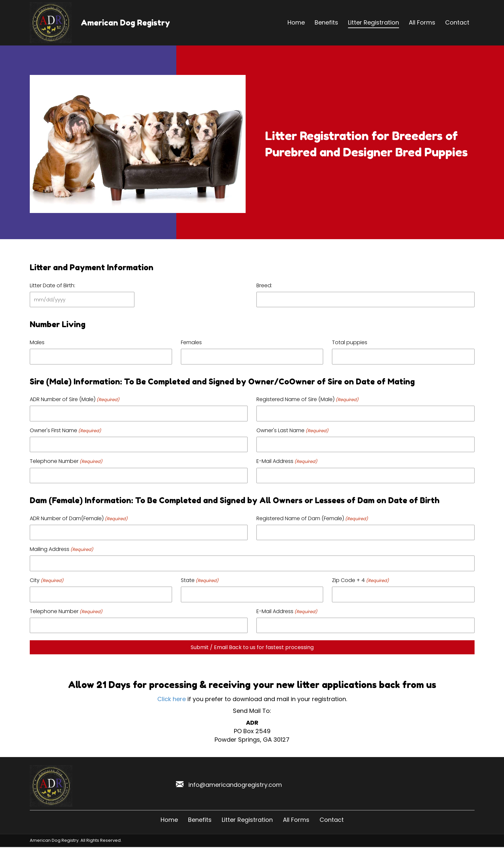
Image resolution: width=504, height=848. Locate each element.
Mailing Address (61, 549)
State (200, 580)
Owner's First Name (65, 430)
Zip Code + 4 (360, 580)
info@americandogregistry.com (235, 785)
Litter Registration (247, 820)
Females (191, 342)
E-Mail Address (287, 461)
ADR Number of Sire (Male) (75, 399)
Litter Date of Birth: (52, 285)
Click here (172, 699)
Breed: (264, 285)
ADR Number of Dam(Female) (79, 518)
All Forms (296, 820)
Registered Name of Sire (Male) (307, 399)
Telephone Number (66, 461)
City (47, 580)
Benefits (200, 820)
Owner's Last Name (292, 430)
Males (37, 342)
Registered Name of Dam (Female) (312, 518)
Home (169, 820)
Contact (332, 820)
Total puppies (350, 342)
